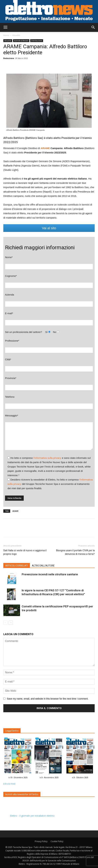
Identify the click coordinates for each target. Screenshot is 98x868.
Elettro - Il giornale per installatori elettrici (32, 816)
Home (6, 35)
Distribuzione (37, 41)
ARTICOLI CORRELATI (17, 566)
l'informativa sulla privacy (47, 458)
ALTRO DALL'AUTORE (43, 566)
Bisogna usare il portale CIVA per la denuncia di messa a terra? (75, 552)
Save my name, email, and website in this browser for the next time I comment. (48, 699)
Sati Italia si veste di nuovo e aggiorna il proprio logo (25, 552)
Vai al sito (49, 228)
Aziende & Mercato (21, 41)
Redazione (9, 58)
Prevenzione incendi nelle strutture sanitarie (50, 574)
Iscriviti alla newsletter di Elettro (22, 794)
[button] (93, 27)
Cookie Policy (57, 841)
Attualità (16, 35)
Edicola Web (9, 784)
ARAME (15, 511)
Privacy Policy (41, 841)
